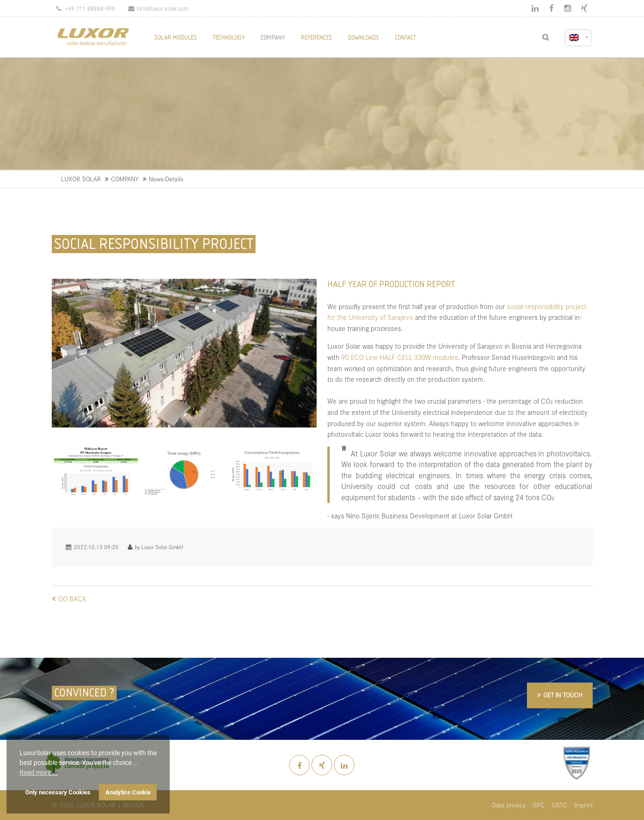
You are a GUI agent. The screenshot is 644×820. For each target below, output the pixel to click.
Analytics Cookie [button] (128, 792)
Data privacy (509, 805)
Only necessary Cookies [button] (58, 792)
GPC (539, 805)
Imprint (583, 805)
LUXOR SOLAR (81, 179)
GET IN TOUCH (563, 695)
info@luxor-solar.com (158, 8)
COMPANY (125, 179)
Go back (73, 598)
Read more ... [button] (39, 772)
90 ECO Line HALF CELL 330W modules (400, 357)
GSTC (559, 805)
